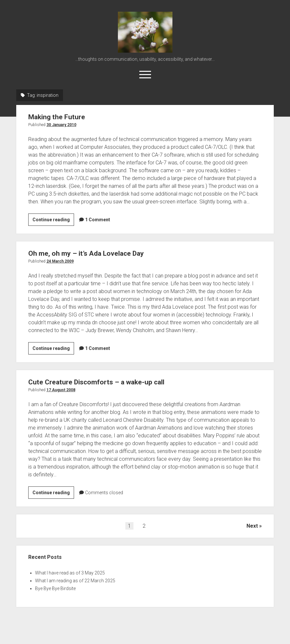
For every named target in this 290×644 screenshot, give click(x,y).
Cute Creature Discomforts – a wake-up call (96, 382)
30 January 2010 (61, 125)
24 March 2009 (60, 261)
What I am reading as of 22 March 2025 (75, 581)
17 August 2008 (61, 390)
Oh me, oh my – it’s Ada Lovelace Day (86, 253)
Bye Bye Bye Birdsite (55, 588)
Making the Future (57, 117)
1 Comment (98, 220)
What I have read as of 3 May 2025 (70, 573)
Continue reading (53, 221)
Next (252, 526)
